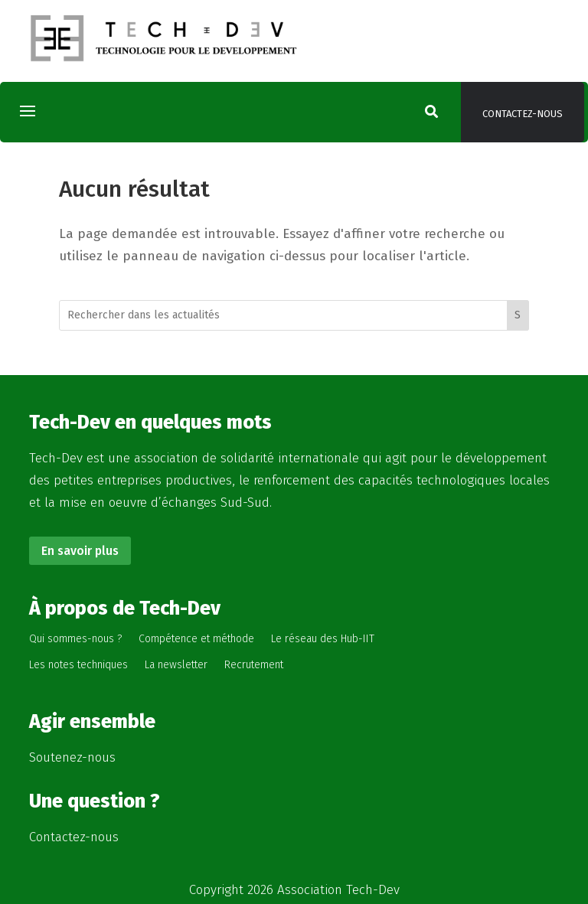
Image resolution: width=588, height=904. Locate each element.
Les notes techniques (78, 665)
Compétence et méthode (196, 639)
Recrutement (254, 665)
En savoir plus (80, 551)
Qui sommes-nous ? (75, 639)
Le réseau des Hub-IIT (323, 639)
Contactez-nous (523, 114)
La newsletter (176, 665)
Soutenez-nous (72, 757)
